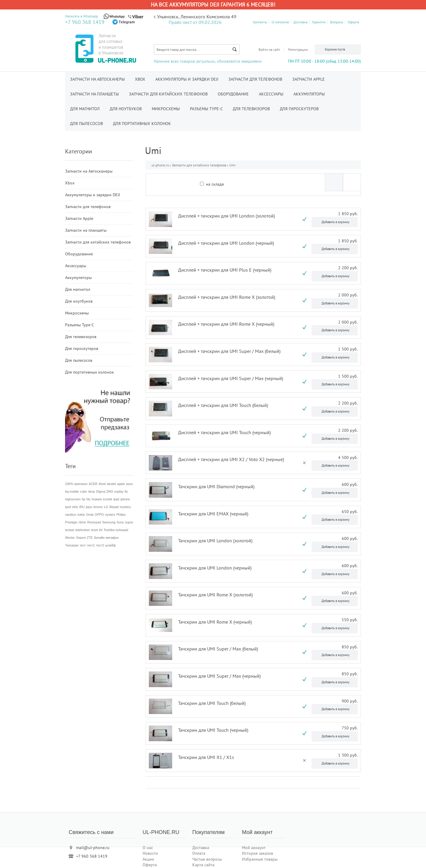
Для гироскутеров (299, 109)
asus (129, 484)
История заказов (258, 853)
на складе (215, 184)
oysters (110, 515)
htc (88, 499)
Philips (121, 515)
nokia (81, 515)
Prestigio (71, 522)
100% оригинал (76, 484)
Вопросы (337, 22)
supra (129, 522)
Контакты (260, 22)
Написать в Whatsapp (82, 16)
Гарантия (319, 22)
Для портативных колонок (142, 124)
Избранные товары (260, 859)
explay (119, 491)
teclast (70, 530)
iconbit (108, 499)
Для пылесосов (87, 124)
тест (83, 545)
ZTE (90, 538)
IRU (82, 507)
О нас (148, 848)
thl (101, 530)
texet (95, 530)
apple (121, 484)
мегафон (112, 538)
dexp (92, 491)
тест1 (91, 545)
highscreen (73, 499)
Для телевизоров (251, 109)
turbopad (122, 530)
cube (84, 491)
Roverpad (94, 522)
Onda (90, 515)
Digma (101, 491)
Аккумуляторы (309, 94)
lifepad (114, 507)
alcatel (111, 484)
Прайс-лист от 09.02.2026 (195, 22)
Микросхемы (166, 109)
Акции (148, 859)
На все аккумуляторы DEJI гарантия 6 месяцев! (213, 5)
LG (106, 507)
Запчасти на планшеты (95, 94)
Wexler (70, 538)
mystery (125, 507)
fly (126, 491)
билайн (99, 538)
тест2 (100, 545)
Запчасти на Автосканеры (97, 79)
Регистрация (298, 50)
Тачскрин (72, 545)
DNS (110, 491)
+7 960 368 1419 (85, 22)
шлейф (110, 545)
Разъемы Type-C (206, 109)
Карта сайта (203, 865)
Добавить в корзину (335, 222)
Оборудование (233, 94)
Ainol (102, 484)
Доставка (301, 22)
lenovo (98, 507)
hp (83, 499)
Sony (120, 522)
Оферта (353, 22)
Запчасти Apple (309, 79)
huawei (97, 499)
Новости (150, 853)
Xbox (140, 79)
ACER (93, 484)
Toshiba (109, 530)
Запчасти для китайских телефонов (168, 94)
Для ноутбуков (126, 109)
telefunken (83, 530)
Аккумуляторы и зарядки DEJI (187, 79)
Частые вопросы (207, 859)
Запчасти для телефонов (255, 79)
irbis (75, 507)
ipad (116, 499)
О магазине (280, 22)
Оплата (199, 853)
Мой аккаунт (254, 848)
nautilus (71, 515)
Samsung (109, 522)
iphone (125, 499)
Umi (232, 165)
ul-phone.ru (160, 165)
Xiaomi (81, 538)
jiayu (89, 507)
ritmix (82, 522)
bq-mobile (72, 491)
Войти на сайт (269, 50)
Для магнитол (85, 109)
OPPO (99, 515)
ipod (68, 507)
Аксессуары (271, 94)
